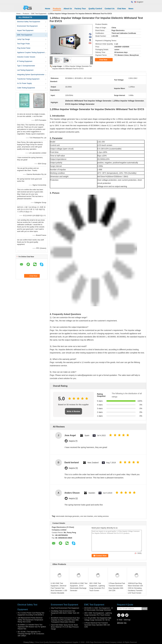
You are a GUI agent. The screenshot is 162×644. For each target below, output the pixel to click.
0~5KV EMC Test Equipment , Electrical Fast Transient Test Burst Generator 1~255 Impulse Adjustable (59, 588)
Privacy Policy (28, 642)
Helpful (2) (73, 499)
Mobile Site (122, 623)
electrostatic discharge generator (68, 516)
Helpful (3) (73, 468)
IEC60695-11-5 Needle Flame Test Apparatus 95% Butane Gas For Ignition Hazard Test (32, 627)
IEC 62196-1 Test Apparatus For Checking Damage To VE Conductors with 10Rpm (31, 634)
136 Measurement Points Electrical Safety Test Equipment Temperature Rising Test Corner (30, 620)
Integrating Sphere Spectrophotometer (31, 75)
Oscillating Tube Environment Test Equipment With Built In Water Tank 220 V (65, 613)
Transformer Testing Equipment (28, 79)
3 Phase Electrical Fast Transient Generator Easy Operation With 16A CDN (117, 587)
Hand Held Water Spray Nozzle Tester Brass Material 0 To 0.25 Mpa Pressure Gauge (65, 627)
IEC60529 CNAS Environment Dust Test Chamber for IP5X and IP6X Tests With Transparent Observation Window (65, 620)
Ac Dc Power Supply (24, 83)
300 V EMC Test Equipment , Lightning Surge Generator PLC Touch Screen (97, 587)
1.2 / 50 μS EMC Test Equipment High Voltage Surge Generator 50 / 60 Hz (98, 619)
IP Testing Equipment (25, 61)
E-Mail (120, 620)
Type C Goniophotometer (26, 66)
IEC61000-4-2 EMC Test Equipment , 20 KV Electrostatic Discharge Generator (79, 587)
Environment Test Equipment (27, 26)
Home (48, 9)
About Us (68, 9)
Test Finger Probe (24, 44)
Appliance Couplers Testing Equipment (31, 53)
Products (57, 9)
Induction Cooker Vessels (26, 57)
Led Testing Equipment (25, 70)
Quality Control (95, 9)
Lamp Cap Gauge (24, 39)
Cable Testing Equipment (26, 88)
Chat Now (122, 9)
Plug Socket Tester (24, 48)
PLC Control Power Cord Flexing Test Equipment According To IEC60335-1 (31, 614)
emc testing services (102, 516)
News (131, 9)
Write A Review (73, 411)
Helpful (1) (73, 441)
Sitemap (127, 620)
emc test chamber (87, 516)
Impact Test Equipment (25, 30)
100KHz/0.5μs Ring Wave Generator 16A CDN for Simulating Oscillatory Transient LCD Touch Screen (135, 588)
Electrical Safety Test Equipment (29, 22)
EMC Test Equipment (39, 14)
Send (144, 609)
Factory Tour (80, 9)
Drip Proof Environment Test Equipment (65, 608)
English (140, 2)
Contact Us (110, 9)
